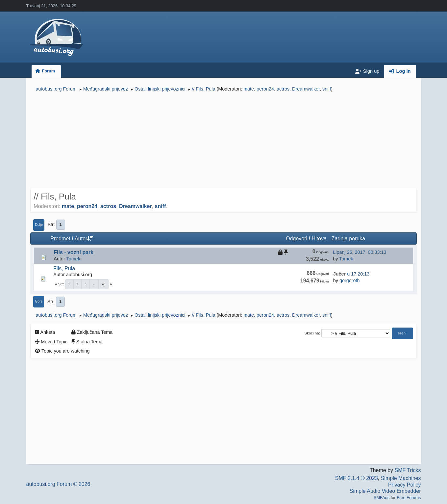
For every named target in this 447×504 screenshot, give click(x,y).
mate (249, 89)
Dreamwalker (306, 89)
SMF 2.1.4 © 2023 (357, 478)
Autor (84, 239)
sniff (327, 89)
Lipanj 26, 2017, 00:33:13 (360, 252)
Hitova (319, 239)
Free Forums (409, 498)
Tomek (73, 259)
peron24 (265, 89)
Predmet (60, 239)
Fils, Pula (64, 268)
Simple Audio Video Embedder (385, 491)
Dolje (39, 225)
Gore (39, 301)
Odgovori (297, 239)
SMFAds (382, 498)
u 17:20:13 (351, 274)
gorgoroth (350, 280)
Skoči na (311, 333)
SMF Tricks (408, 470)
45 (104, 284)
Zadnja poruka (348, 239)
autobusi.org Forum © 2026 (58, 484)
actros (283, 89)
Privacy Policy (405, 485)
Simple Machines (401, 478)
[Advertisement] (223, 141)
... (94, 284)
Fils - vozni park (74, 252)
